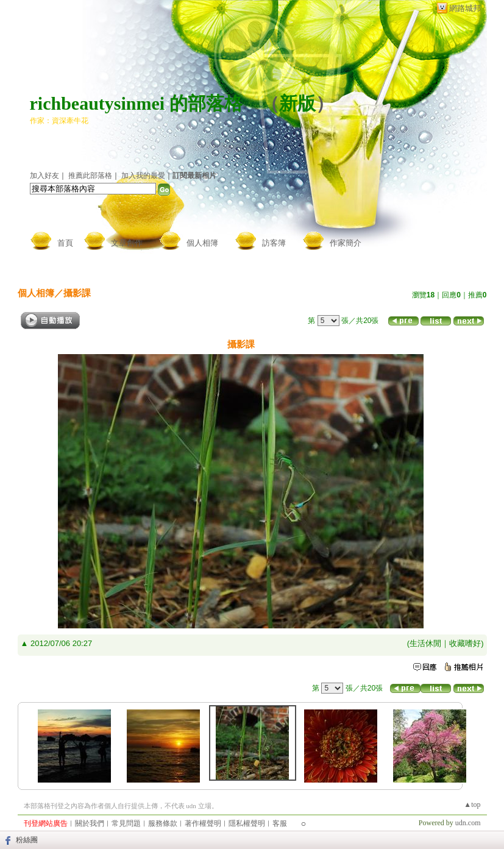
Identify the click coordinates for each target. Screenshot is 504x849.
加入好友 (44, 176)
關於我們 (90, 823)
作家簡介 (346, 243)
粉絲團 (27, 840)
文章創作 (127, 243)
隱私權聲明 (247, 823)
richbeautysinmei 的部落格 (136, 103)
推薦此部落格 (90, 176)
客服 (280, 823)
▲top (472, 805)
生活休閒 (425, 643)
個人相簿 (202, 243)
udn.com (468, 823)
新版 (297, 103)
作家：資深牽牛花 (59, 121)
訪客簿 (274, 243)
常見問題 (126, 823)
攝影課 (77, 293)
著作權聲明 (203, 823)
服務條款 (163, 823)
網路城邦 (465, 8)
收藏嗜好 (465, 643)
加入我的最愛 (143, 176)
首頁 (65, 243)
